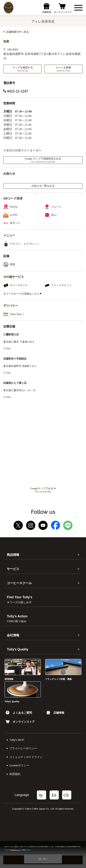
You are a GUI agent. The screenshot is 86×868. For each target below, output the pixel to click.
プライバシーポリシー (23, 748)
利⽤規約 (15, 774)
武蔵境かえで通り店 (15, 383)
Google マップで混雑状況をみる (43, 160)
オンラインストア (20, 722)
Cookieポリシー (19, 765)
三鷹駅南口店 (11, 335)
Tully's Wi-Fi (17, 740)
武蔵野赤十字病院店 (15, 359)
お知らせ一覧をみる (43, 186)
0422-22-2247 (16, 91)
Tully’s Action (17, 619)
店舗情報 (55, 713)
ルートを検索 (63, 69)
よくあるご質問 (19, 713)
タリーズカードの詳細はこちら (22, 294)
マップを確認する (23, 69)
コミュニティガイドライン (26, 757)
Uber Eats (17, 314)
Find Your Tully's (19, 599)
